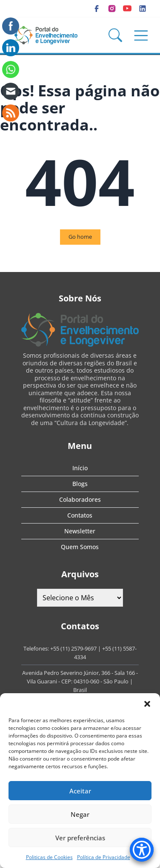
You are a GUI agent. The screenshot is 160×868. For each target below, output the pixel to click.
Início (80, 468)
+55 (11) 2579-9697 (73, 648)
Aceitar (80, 791)
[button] (147, 704)
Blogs (80, 484)
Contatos (80, 515)
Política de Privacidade (104, 857)
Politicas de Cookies (49, 857)
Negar (80, 814)
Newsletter (80, 531)
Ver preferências (80, 838)
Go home (80, 237)
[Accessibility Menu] (142, 850)
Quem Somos (80, 547)
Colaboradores (80, 499)
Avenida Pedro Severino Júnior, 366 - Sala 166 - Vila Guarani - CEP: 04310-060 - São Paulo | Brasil (80, 681)
